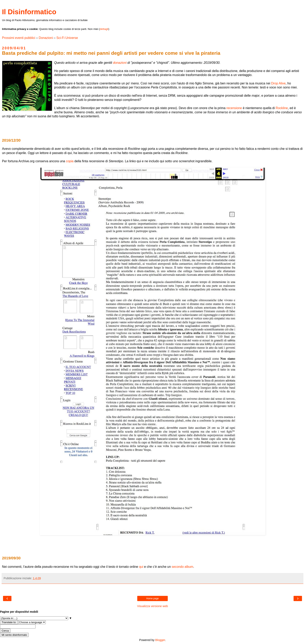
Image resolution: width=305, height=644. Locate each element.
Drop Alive (278, 83)
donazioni (120, 63)
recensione (234, 108)
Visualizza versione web (152, 606)
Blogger (160, 640)
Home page (152, 598)
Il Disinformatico (29, 12)
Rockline (282, 108)
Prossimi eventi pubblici (19, 38)
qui (141, 567)
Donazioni (46, 38)
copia (70, 161)
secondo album (182, 567)
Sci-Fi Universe (67, 38)
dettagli (104, 29)
